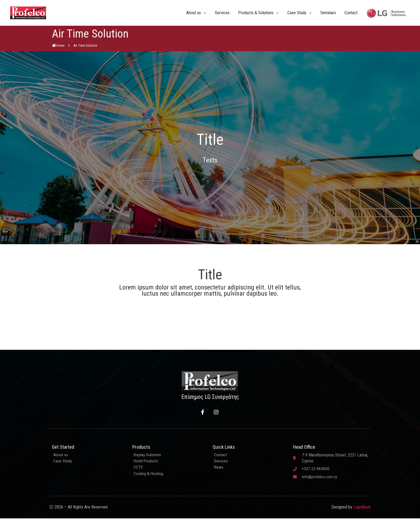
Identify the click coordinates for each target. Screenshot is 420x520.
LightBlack (362, 509)
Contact (351, 13)
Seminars (328, 13)
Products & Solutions (256, 13)
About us (194, 13)
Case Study (297, 13)
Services (222, 13)
